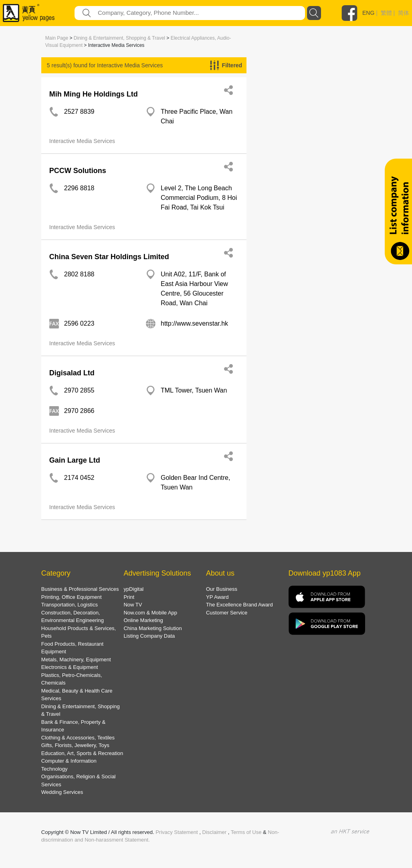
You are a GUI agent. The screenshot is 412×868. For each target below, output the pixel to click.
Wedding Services (62, 792)
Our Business (222, 589)
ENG (368, 13)
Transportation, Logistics (70, 605)
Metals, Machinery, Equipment (76, 660)
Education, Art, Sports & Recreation (82, 753)
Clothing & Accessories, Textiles (78, 738)
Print (129, 597)
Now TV (133, 605)
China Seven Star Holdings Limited (109, 257)
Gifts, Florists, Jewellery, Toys (75, 745)
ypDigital (133, 589)
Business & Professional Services (80, 589)
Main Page (57, 38)
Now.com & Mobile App (150, 613)
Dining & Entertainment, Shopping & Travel (119, 38)
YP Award (217, 597)
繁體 (386, 13)
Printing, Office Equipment (72, 597)
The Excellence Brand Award (239, 605)
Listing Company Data (149, 636)
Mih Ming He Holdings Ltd (94, 94)
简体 (404, 13)
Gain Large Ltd (75, 460)
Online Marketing (143, 620)
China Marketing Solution (152, 628)
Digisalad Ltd (72, 373)
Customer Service (227, 613)
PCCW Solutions (78, 171)
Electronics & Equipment (70, 667)
